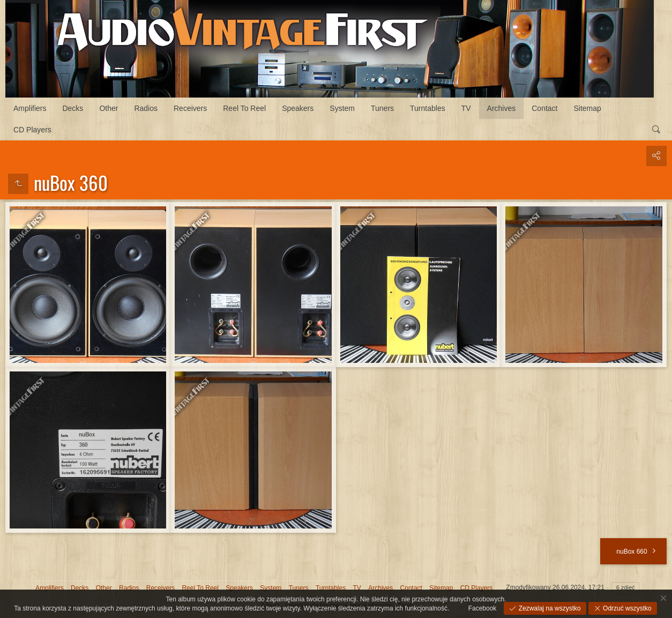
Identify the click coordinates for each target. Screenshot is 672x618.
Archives (502, 108)
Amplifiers (30, 108)
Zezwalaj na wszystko (548, 608)
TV (466, 108)
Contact (544, 108)
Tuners (382, 108)
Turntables (428, 108)
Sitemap (588, 108)
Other (109, 108)
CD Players (32, 130)
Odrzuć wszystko (626, 608)
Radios (146, 108)
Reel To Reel (244, 108)
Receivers (190, 108)
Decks (73, 108)
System (342, 108)
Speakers (298, 108)
